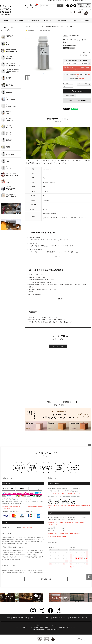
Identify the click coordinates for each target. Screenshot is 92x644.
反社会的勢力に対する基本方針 (78, 618)
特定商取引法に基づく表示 (20, 618)
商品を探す (6, 21)
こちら (20, 499)
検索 (60, 6)
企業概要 (8, 618)
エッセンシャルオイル (41, 26)
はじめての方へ (19, 21)
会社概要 (81, 9)
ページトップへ (90, 445)
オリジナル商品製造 (34, 21)
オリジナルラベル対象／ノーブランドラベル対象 (75, 60)
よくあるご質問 (88, 9)
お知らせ (74, 21)
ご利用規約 (33, 618)
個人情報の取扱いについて (60, 618)
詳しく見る (58, 257)
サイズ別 (49, 26)
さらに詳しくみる (46, 579)
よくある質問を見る (58, 299)
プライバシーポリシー (44, 618)
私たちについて (48, 21)
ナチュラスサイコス (30, 26)
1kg (53, 26)
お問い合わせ (85, 21)
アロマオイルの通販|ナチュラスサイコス (82, 639)
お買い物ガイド (62, 21)
